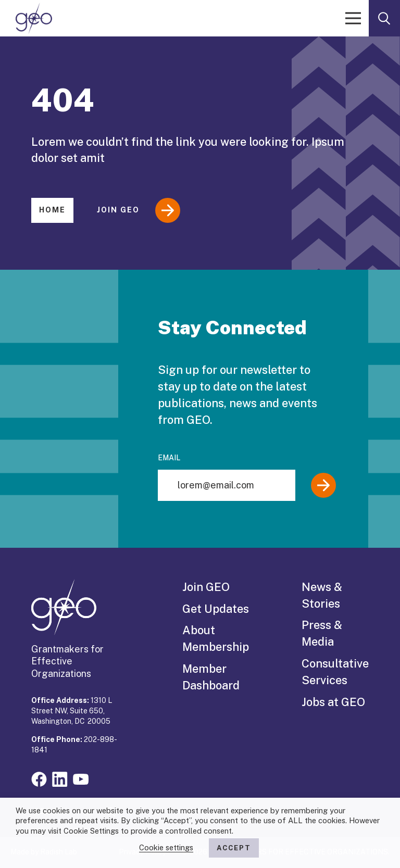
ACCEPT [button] (234, 848)
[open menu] (353, 18)
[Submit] (323, 485)
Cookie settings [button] (166, 847)
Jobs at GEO (333, 702)
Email (169, 458)
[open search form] (384, 18)
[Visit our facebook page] (39, 778)
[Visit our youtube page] (81, 778)
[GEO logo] (34, 18)
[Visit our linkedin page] (60, 778)
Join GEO (139, 210)
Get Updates (216, 609)
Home (52, 210)
